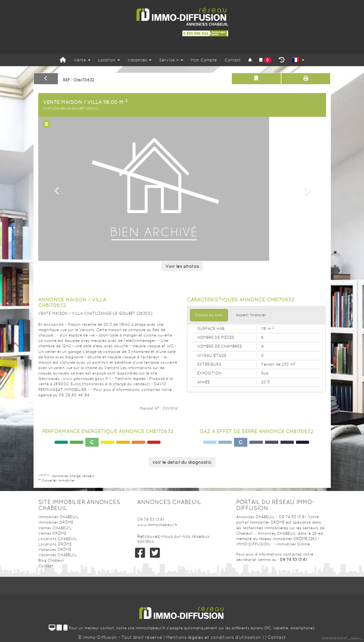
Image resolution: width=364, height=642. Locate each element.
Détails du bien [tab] (209, 315)
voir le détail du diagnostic (182, 462)
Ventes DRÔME (52, 533)
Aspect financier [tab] (251, 315)
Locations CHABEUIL (58, 539)
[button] (56, 189)
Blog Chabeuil (51, 560)
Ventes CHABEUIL (55, 528)
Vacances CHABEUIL (58, 555)
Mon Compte (204, 60)
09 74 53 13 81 (151, 519)
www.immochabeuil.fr (157, 525)
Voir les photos (182, 266)
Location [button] (109, 60)
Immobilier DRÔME (56, 522)
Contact (233, 60)
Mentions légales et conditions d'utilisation (214, 637)
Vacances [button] (139, 60)
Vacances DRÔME (55, 550)
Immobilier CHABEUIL (59, 517)
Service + (171, 60)
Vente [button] (82, 60)
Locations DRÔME (55, 544)
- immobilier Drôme (292, 544)
